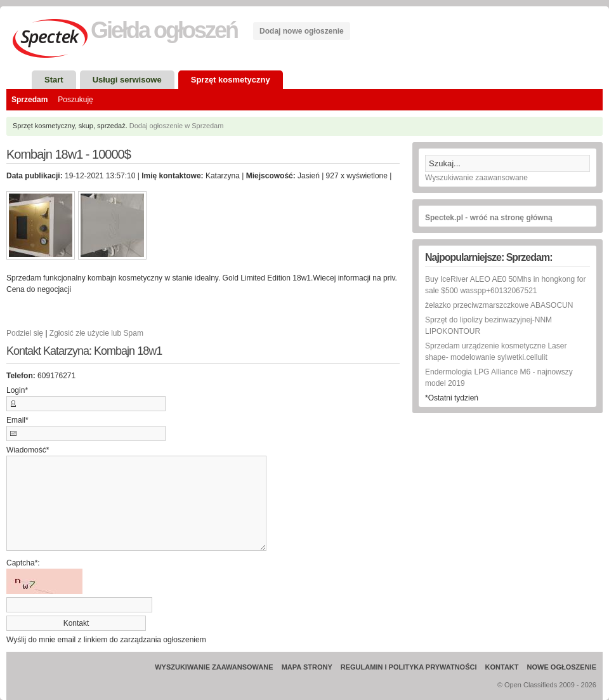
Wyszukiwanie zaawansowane (476, 178)
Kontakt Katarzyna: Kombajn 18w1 (84, 351)
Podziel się (25, 333)
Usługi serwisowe (127, 80)
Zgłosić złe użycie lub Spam (96, 333)
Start (54, 80)
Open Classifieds (531, 685)
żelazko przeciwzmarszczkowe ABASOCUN (499, 305)
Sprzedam (29, 100)
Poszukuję (75, 100)
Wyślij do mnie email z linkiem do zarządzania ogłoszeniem (106, 640)
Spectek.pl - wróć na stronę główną (489, 218)
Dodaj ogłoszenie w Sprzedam (177, 126)
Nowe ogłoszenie (562, 667)
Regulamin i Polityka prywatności (409, 667)
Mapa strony (307, 667)
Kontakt (502, 667)
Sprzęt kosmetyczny (231, 80)
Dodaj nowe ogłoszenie (302, 31)
